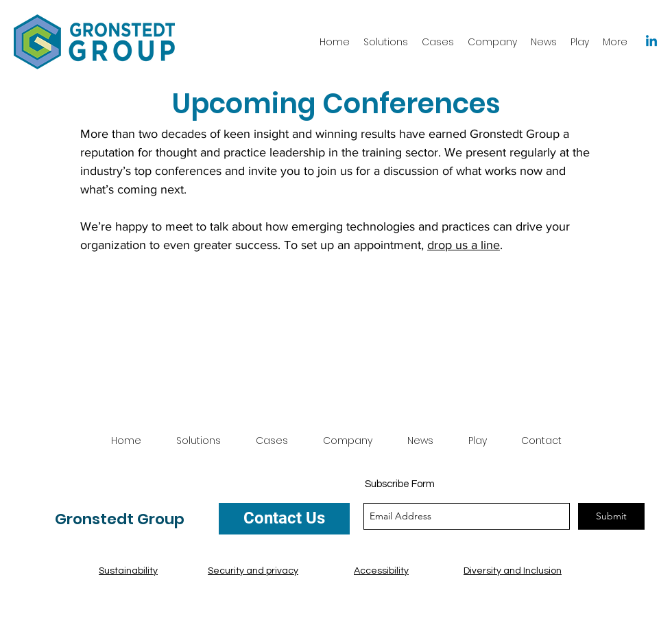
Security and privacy (253, 571)
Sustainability (128, 571)
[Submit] (611, 516)
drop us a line (464, 245)
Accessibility (381, 571)
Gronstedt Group (120, 519)
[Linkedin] (651, 42)
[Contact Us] (284, 519)
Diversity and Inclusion (513, 571)
